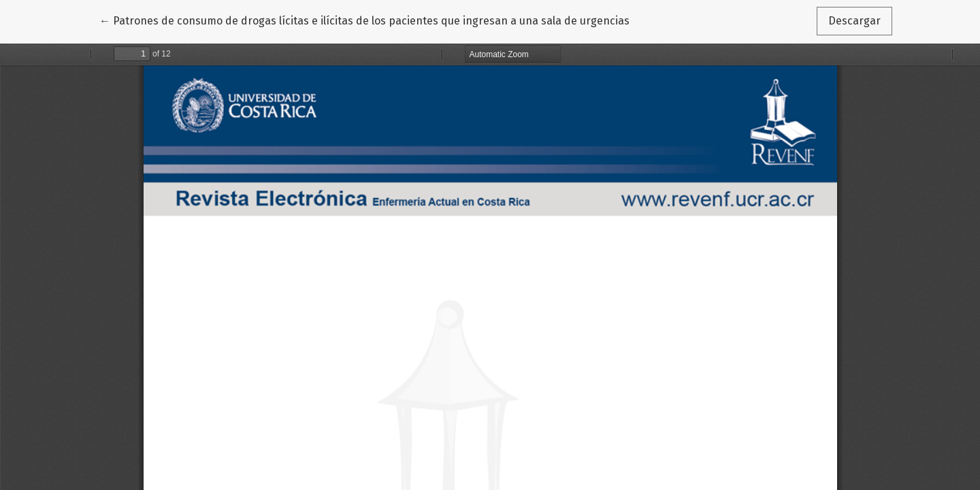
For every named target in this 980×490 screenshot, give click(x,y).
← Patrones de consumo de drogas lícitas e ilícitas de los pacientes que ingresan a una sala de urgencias (364, 20)
